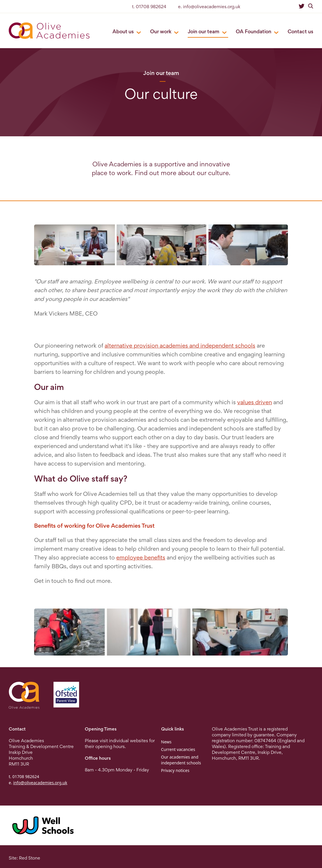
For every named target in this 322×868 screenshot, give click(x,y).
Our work (161, 31)
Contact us (300, 31)
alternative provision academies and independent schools (180, 346)
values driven (255, 402)
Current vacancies (178, 749)
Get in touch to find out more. (73, 581)
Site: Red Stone (24, 858)
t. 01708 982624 (149, 7)
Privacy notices (175, 770)
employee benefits (141, 557)
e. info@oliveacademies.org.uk (209, 7)
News (166, 742)
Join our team (204, 31)
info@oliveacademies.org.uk (40, 783)
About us (123, 31)
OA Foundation (254, 31)
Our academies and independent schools (181, 760)
